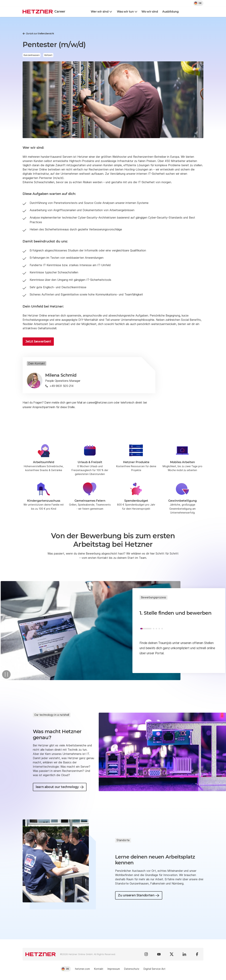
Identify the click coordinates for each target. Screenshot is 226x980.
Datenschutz (132, 969)
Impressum (114, 969)
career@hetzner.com (100, 402)
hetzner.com (82, 969)
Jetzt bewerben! (38, 341)
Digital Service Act (154, 969)
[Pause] (6, 674)
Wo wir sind (150, 12)
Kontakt (99, 969)
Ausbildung (170, 12)
